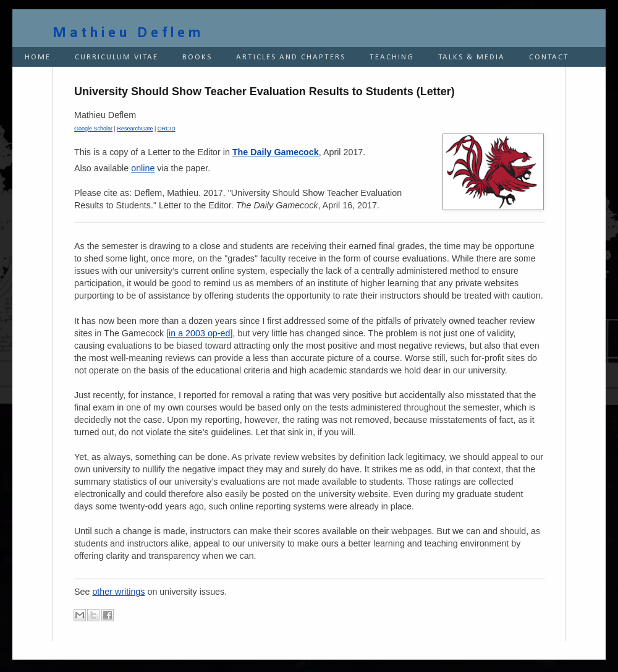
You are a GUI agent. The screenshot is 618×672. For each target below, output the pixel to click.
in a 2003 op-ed (199, 333)
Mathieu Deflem (128, 33)
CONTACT (549, 57)
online (143, 168)
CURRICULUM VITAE (116, 57)
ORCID (167, 129)
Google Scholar (93, 129)
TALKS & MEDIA (472, 57)
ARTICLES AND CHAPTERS (291, 57)
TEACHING (392, 57)
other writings (118, 592)
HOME (38, 57)
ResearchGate (135, 129)
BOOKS (197, 57)
